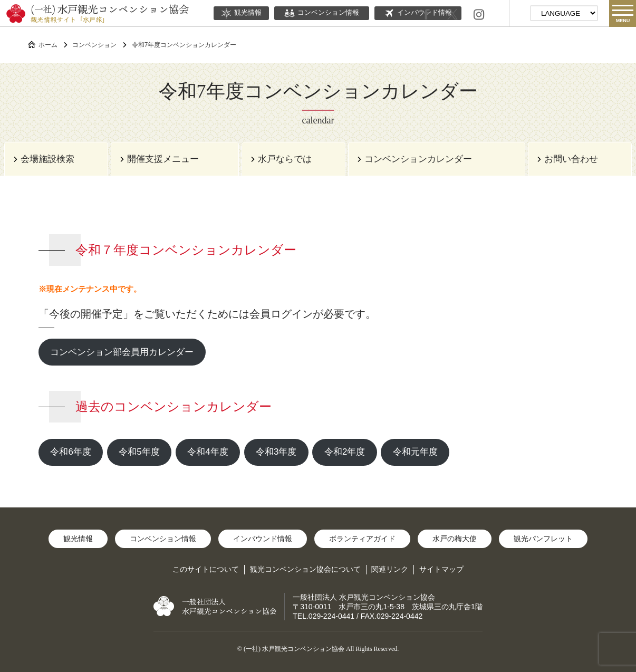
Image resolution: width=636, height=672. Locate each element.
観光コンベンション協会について (305, 569)
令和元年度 (415, 452)
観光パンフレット (543, 539)
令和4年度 (208, 452)
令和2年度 (345, 452)
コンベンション (94, 45)
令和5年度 (139, 452)
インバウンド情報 (263, 539)
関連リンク (390, 569)
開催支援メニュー (163, 159)
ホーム (48, 45)
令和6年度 (70, 452)
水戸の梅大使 (455, 539)
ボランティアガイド (362, 539)
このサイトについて (206, 569)
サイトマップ (441, 569)
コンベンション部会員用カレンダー (122, 352)
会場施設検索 (47, 159)
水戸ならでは (285, 159)
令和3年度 (276, 452)
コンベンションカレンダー (418, 159)
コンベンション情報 (322, 13)
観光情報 (241, 13)
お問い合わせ (571, 159)
